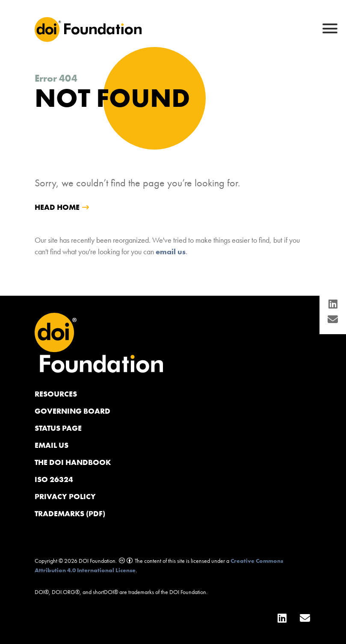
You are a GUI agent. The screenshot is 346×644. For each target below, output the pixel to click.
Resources (56, 394)
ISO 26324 (54, 479)
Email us (52, 445)
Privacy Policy (65, 496)
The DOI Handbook (73, 462)
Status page (58, 428)
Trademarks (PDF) (70, 513)
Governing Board (72, 411)
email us (171, 251)
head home (57, 207)
